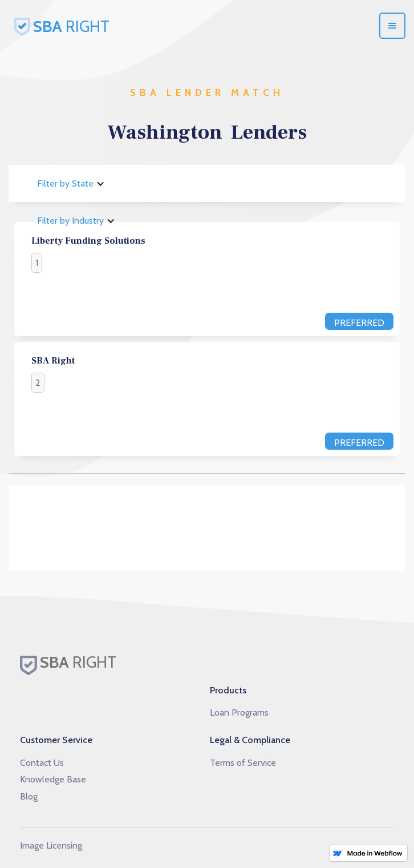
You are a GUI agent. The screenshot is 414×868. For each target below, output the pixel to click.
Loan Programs (239, 712)
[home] (123, 26)
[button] (392, 26)
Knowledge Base (53, 779)
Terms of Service (243, 763)
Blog (29, 796)
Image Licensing (51, 845)
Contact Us (42, 763)
